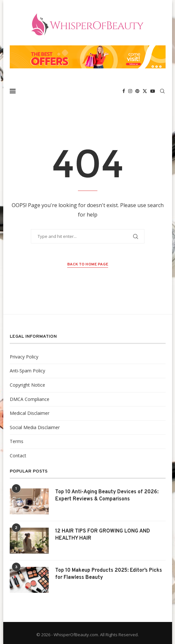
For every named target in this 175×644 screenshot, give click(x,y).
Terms (17, 441)
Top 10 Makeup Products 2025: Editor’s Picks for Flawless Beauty (109, 574)
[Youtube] (153, 91)
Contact (18, 456)
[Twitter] (145, 91)
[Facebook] (124, 91)
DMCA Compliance (30, 399)
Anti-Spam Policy (27, 371)
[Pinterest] (137, 91)
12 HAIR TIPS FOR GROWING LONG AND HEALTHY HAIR (103, 535)
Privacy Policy (24, 357)
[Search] (162, 91)
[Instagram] (130, 91)
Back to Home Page (88, 264)
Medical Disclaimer (30, 413)
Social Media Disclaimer (35, 427)
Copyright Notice (27, 385)
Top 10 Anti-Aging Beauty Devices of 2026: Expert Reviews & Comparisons (107, 496)
